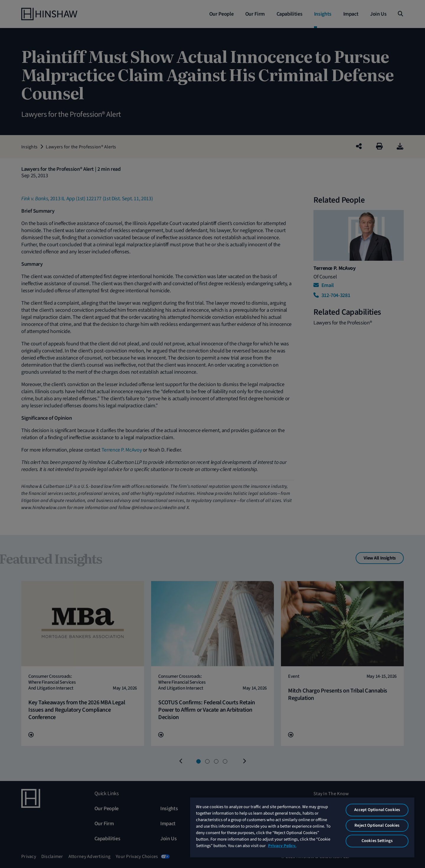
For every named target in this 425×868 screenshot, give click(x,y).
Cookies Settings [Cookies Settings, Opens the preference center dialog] (377, 841)
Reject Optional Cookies (377, 825)
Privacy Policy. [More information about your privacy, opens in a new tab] (282, 846)
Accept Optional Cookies (377, 810)
